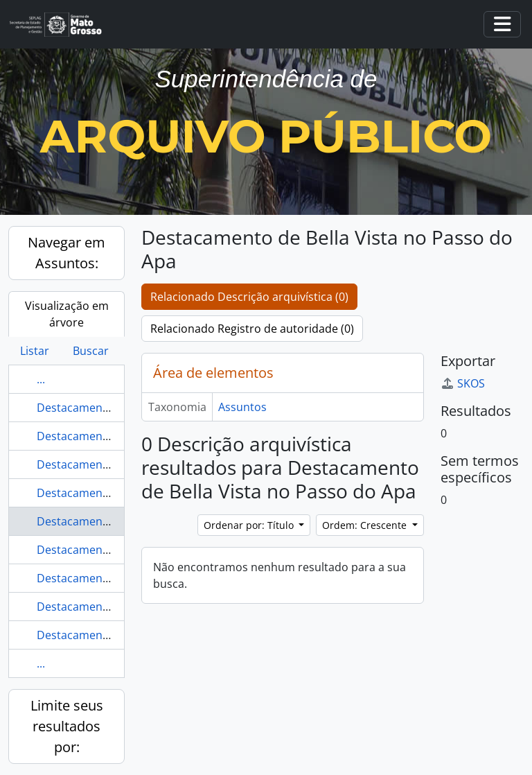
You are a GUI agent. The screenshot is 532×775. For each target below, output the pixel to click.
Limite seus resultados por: (67, 726)
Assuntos (242, 407)
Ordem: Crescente (366, 525)
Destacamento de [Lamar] (105, 493)
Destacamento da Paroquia (108, 408)
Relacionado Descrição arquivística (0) (249, 297)
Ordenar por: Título (250, 525)
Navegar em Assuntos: (66, 253)
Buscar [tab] (91, 351)
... (41, 379)
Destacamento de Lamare (104, 607)
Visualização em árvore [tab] (67, 314)
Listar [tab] (35, 351)
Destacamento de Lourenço (109, 635)
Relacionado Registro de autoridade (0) (252, 329)
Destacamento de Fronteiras (112, 578)
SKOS (463, 383)
